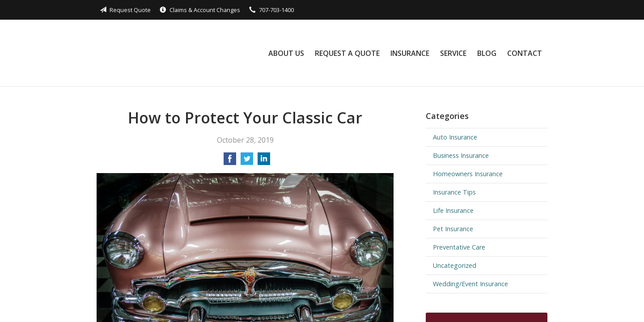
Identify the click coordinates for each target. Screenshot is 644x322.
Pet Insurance (453, 229)
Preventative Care (459, 247)
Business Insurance (461, 155)
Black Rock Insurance (160, 53)
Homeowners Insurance (468, 174)
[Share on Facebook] (230, 161)
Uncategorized (455, 265)
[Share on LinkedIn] (264, 161)
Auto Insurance (455, 137)
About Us (286, 53)
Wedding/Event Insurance (470, 284)
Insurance (410, 53)
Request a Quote (347, 53)
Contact (525, 53)
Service (453, 53)
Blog (487, 53)
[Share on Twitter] (247, 161)
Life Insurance (453, 210)
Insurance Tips (454, 192)
